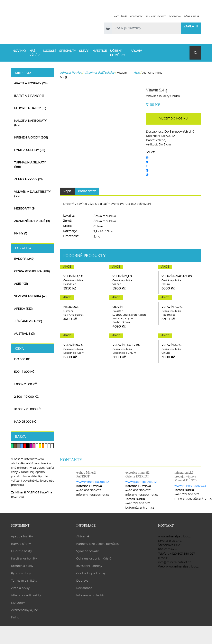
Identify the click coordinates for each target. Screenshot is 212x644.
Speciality (68, 51)
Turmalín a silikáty (24, 581)
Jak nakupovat (156, 17)
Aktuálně (120, 17)
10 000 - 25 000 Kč (27, 409)
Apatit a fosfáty (22, 537)
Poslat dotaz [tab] (87, 191)
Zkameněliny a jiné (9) (32, 221)
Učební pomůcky (118, 53)
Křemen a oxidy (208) (31, 138)
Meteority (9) (25, 209)
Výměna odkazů (88, 551)
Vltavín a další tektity (99, 73)
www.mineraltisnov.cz (190, 486)
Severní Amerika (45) (31, 296)
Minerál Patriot (71, 73)
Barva (21, 436)
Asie (137, 73)
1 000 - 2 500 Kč (25, 384)
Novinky (19, 51)
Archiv (136, 51)
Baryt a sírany (21, 544)
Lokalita (23, 248)
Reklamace (84, 588)
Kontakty (136, 17)
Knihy (15, 618)
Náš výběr (34, 53)
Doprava (175, 17)
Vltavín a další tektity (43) (32, 194)
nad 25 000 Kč (25, 422)
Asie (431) (21, 284)
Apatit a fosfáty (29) (31, 83)
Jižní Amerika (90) (28, 321)
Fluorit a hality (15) (30, 108)
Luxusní (50, 51)
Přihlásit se (192, 17)
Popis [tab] (67, 191)
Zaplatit (191, 26)
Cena (20, 348)
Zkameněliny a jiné (24, 610)
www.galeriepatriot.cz (141, 482)
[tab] (33, 73)
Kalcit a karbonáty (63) (30, 123)
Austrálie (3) (24, 334)
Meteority (18, 603)
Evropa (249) (24, 259)
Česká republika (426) (32, 271)
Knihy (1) (21, 234)
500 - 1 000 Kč (24, 372)
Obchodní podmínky (91, 573)
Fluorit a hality (21, 551)
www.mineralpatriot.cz (93, 482)
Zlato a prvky (20, 588)
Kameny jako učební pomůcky (98, 544)
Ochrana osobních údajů (94, 559)
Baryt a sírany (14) (29, 96)
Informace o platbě (90, 596)
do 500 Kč (22, 359)
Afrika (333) (23, 309)
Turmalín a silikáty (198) (30, 165)
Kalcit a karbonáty (24, 559)
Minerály (24, 73)
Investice (99, 51)
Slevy (84, 51)
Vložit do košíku (173, 119)
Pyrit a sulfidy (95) (30, 150)
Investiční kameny (89, 566)
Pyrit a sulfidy (21, 573)
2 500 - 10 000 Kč (26, 397)
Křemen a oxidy (22, 566)
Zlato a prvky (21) (28, 179)
